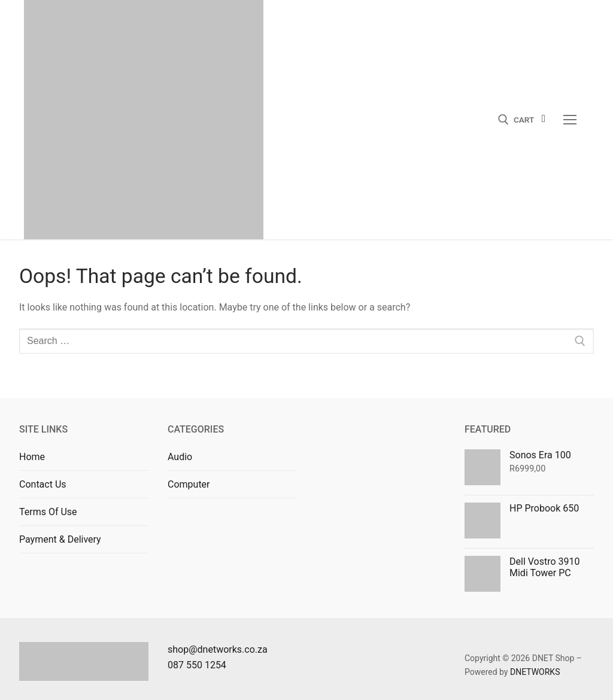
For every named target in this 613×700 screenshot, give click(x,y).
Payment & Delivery (60, 539)
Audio (180, 457)
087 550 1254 (197, 665)
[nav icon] (570, 120)
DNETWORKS (535, 672)
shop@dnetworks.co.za (218, 649)
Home (32, 457)
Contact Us (43, 484)
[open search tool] (503, 120)
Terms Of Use (48, 512)
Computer (189, 484)
